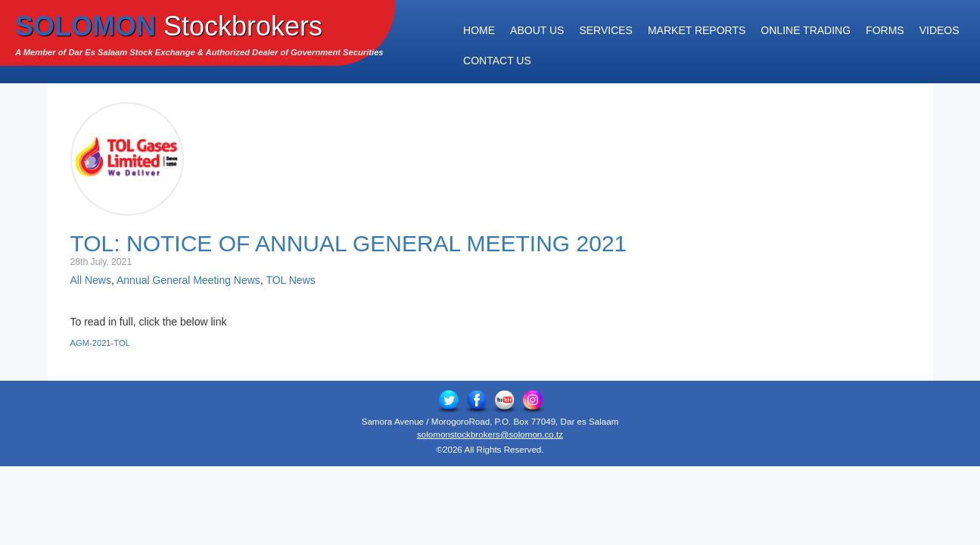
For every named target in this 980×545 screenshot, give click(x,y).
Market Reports (697, 30)
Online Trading (806, 30)
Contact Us (497, 61)
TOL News (290, 280)
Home (479, 30)
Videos (940, 30)
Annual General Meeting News (188, 280)
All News (91, 280)
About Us (537, 30)
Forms (885, 30)
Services (606, 30)
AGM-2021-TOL (100, 343)
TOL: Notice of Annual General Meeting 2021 (349, 243)
